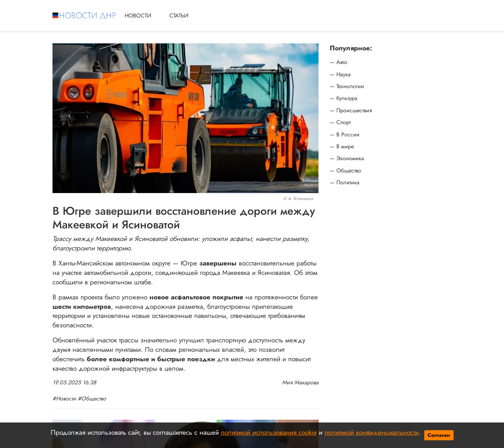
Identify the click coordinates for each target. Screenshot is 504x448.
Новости (138, 16)
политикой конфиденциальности (372, 432)
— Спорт (340, 122)
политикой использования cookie (269, 432)
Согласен (439, 435)
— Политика (345, 183)
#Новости (64, 399)
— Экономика (347, 158)
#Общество (92, 399)
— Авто (338, 62)
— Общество (345, 171)
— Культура (344, 98)
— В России (345, 135)
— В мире (342, 147)
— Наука (340, 74)
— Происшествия (351, 111)
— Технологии (347, 86)
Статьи (179, 16)
